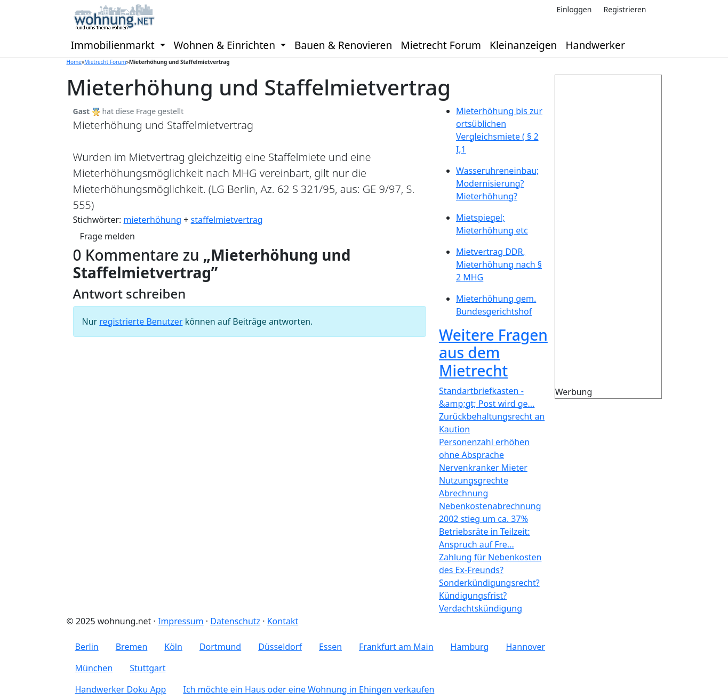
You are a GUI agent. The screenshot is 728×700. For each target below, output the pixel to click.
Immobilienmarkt (114, 45)
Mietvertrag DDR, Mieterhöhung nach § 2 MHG (499, 264)
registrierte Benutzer (141, 321)
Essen (330, 647)
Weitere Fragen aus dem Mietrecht (493, 353)
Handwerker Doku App (121, 689)
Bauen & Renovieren (343, 45)
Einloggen (574, 9)
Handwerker (595, 45)
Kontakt (283, 621)
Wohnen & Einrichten (226, 45)
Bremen (132, 647)
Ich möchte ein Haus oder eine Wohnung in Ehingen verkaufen (309, 689)
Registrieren (625, 9)
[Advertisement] (628, 235)
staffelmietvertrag (227, 220)
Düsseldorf (280, 647)
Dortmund (220, 647)
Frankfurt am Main (396, 647)
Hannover (525, 647)
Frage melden (107, 236)
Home (74, 62)
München (94, 668)
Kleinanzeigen (523, 45)
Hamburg (470, 647)
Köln (173, 647)
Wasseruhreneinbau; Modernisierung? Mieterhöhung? (498, 183)
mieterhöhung (152, 220)
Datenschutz (235, 621)
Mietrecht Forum (441, 45)
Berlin (87, 647)
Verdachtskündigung (481, 608)
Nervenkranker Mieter (483, 468)
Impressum (181, 621)
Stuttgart (147, 668)
